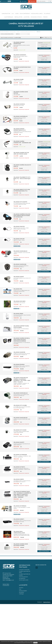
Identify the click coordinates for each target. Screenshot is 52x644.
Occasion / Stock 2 (36, 17)
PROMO (45, 17)
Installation (18, 17)
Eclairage (47, 14)
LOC (13, 14)
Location (26, 17)
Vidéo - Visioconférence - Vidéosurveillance (29, 14)
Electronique (9, 17)
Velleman (18, 34)
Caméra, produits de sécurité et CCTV (6, 34)
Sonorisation (6, 14)
